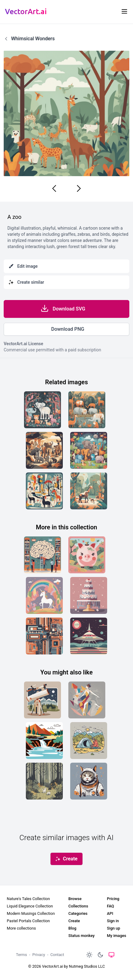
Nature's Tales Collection (28, 899)
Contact (57, 955)
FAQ (110, 906)
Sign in (113, 921)
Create (74, 921)
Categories (78, 913)
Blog (72, 928)
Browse (75, 899)
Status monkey (81, 936)
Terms (22, 955)
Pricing (113, 899)
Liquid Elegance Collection (30, 906)
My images (117, 936)
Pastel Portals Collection (28, 921)
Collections (78, 906)
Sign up (113, 928)
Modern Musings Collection (31, 913)
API (110, 913)
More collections (21, 928)
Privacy (39, 955)
